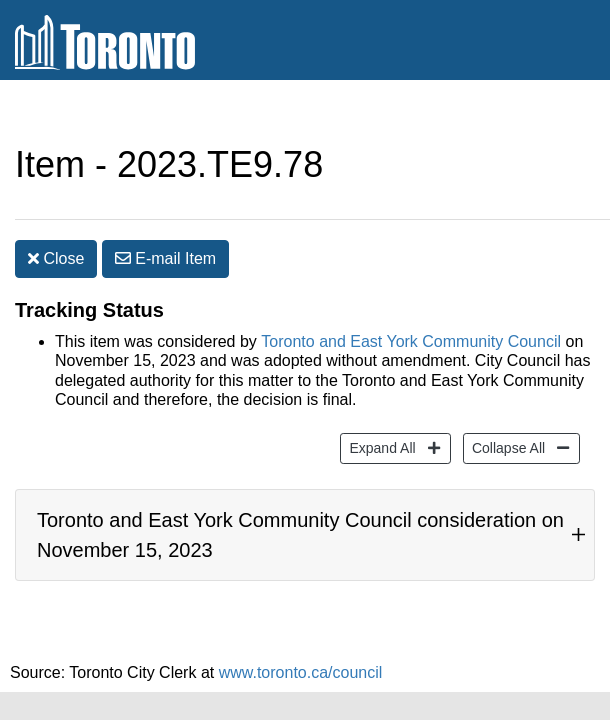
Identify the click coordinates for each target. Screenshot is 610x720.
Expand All (379, 416)
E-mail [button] (165, 218)
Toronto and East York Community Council (411, 311)
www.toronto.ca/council (301, 662)
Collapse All (506, 416)
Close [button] (56, 218)
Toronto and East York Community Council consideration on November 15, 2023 (300, 515)
